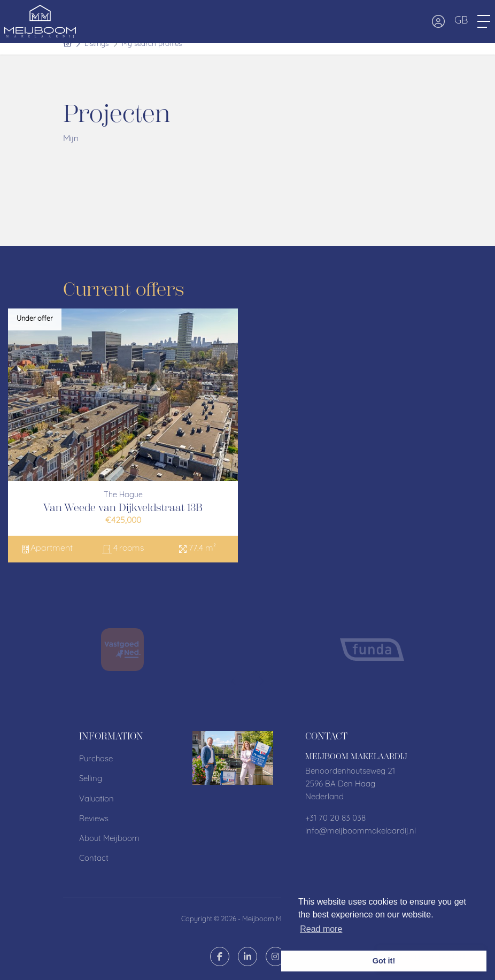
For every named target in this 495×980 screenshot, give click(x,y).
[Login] (438, 21)
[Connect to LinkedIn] (247, 956)
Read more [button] (321, 929)
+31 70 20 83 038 (335, 819)
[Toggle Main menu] (484, 21)
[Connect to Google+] (275, 956)
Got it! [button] (384, 961)
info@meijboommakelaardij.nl (361, 832)
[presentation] (234, 682)
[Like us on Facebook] (220, 956)
